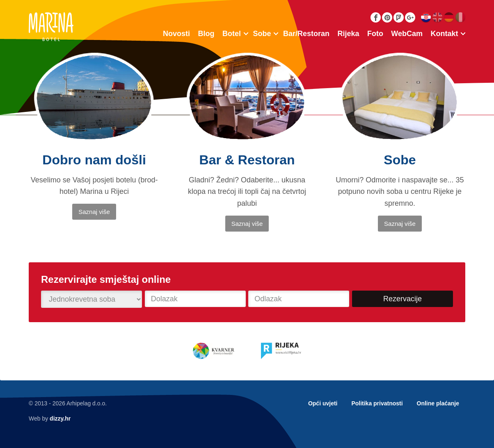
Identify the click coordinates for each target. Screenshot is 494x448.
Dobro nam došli (94, 160)
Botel (232, 34)
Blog (206, 34)
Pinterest (387, 17)
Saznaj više (94, 212)
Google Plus (410, 17)
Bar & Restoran (247, 160)
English (437, 17)
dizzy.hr (60, 418)
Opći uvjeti (323, 403)
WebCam (407, 34)
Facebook (376, 17)
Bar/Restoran (306, 34)
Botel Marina (51, 27)
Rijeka (348, 34)
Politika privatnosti (377, 403)
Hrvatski (426, 17)
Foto (375, 34)
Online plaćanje (438, 403)
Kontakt (445, 34)
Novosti (176, 34)
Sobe (262, 34)
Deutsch (449, 17)
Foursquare (399, 17)
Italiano (460, 17)
